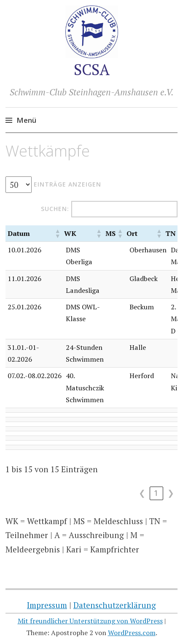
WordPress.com (132, 633)
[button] (57, 233)
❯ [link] (171, 493)
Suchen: (55, 209)
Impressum (47, 605)
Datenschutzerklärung (115, 605)
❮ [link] (142, 493)
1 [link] (156, 493)
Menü (26, 120)
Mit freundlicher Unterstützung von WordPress (90, 621)
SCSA (92, 69)
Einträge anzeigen (67, 184)
